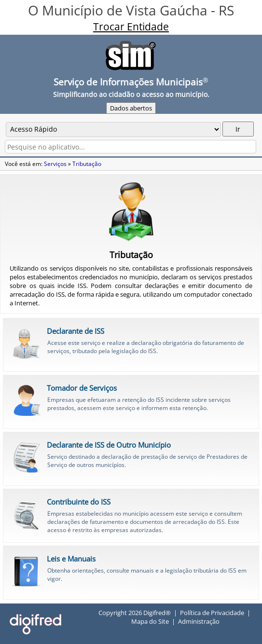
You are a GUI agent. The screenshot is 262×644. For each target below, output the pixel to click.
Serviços (55, 164)
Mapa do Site (150, 621)
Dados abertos (131, 108)
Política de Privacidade (212, 613)
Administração (199, 621)
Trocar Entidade (131, 27)
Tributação (87, 164)
